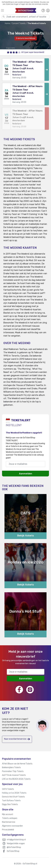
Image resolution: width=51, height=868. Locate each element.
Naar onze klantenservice (17, 739)
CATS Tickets (8, 789)
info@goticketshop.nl (16, 840)
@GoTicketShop (14, 847)
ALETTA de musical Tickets (14, 775)
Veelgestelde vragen (16, 843)
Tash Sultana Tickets (11, 801)
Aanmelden (26, 474)
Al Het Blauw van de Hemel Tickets (17, 764)
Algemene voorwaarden (12, 826)
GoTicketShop (13, 851)
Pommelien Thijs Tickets (13, 771)
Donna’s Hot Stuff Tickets (13, 797)
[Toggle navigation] (7, 10)
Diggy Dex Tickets (10, 804)
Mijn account (8, 814)
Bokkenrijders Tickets (11, 768)
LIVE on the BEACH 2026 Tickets (16, 779)
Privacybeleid (8, 830)
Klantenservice (9, 822)
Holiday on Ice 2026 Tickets (14, 793)
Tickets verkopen (10, 818)
